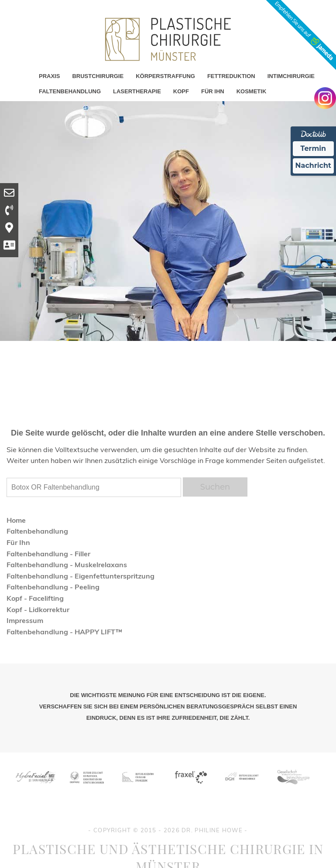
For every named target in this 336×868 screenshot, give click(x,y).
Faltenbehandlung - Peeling (53, 587)
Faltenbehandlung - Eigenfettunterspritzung (81, 576)
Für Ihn (18, 542)
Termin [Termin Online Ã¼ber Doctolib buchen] (314, 148)
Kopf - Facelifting (35, 598)
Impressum (25, 620)
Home (16, 520)
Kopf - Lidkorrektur (38, 609)
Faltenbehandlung (37, 531)
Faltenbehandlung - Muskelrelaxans (67, 565)
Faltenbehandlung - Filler (48, 554)
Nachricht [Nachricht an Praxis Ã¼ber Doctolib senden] (313, 165)
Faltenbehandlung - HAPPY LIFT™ (64, 632)
